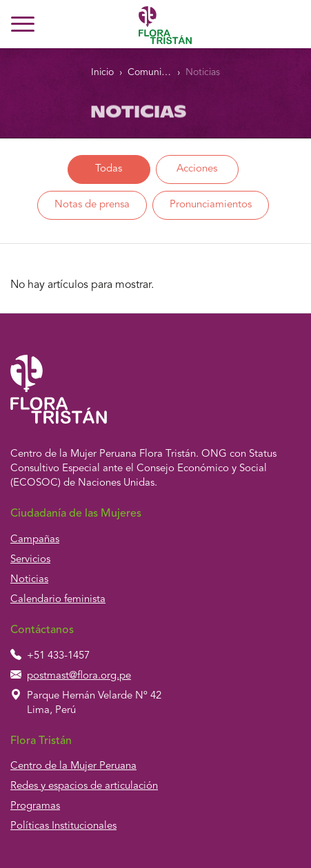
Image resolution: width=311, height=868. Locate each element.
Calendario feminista (58, 600)
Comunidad (149, 72)
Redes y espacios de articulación (84, 786)
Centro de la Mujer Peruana (73, 766)
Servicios (30, 560)
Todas (109, 169)
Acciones (197, 169)
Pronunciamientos (211, 205)
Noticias (203, 72)
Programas (35, 806)
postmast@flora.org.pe (79, 676)
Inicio (102, 72)
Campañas (35, 540)
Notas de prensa (92, 205)
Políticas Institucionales (63, 826)
